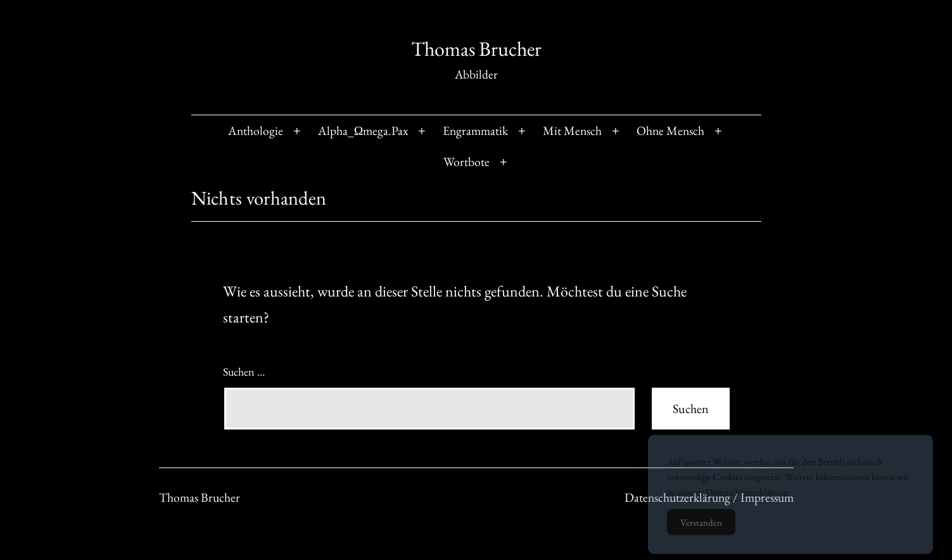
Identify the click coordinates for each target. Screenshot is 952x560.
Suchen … (244, 372)
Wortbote (466, 162)
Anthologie (256, 130)
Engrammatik (475, 130)
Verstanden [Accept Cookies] (701, 531)
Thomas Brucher (476, 49)
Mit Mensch (572, 130)
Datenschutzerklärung (747, 500)
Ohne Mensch (670, 130)
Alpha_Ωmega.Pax (363, 130)
